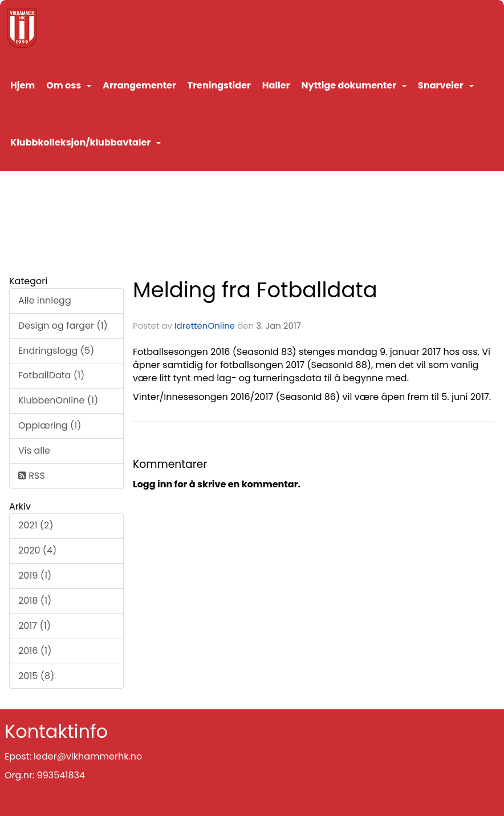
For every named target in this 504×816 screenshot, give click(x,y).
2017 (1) (34, 626)
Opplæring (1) (50, 425)
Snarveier (446, 85)
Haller (276, 85)
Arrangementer (139, 85)
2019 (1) (35, 575)
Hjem (23, 85)
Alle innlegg (45, 300)
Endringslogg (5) (56, 351)
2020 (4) (37, 550)
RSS (32, 476)
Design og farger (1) (63, 326)
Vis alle (34, 451)
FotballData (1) (51, 375)
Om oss (69, 85)
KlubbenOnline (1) (58, 400)
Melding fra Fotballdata (255, 290)
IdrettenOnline (206, 326)
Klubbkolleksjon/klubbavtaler (86, 142)
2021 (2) (36, 525)
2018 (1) (35, 601)
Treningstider (219, 85)
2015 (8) (36, 676)
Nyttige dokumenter (354, 85)
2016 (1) (35, 651)
